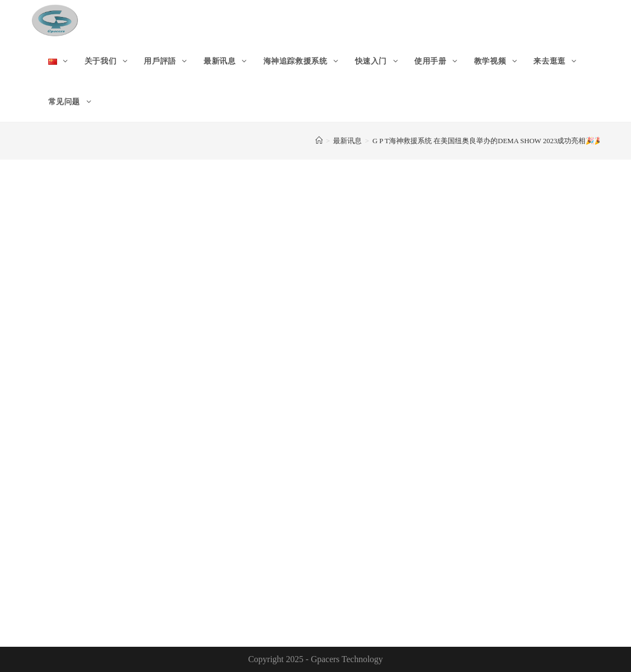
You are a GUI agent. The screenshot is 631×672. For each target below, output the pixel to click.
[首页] (319, 141)
